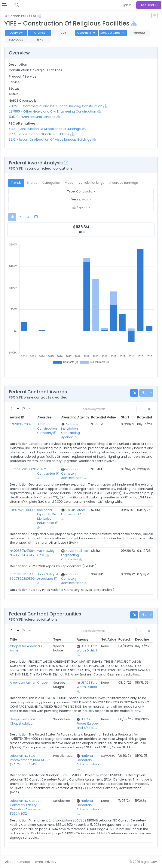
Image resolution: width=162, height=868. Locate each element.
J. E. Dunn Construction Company (47, 429)
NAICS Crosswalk (22, 101)
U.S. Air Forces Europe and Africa (75, 512)
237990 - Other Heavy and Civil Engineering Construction (53, 111)
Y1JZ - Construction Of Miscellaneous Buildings (45, 129)
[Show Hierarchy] (134, 24)
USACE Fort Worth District (87, 648)
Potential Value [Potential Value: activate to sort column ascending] (103, 417)
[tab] (12, 217)
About (10, 862)
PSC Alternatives (22, 123)
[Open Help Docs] (40, 16)
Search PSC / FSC (21, 16)
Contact (24, 862)
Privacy (51, 862)
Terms (38, 862)
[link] (149, 409)
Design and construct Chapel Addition (26, 721)
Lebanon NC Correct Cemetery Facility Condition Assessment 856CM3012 (27, 807)
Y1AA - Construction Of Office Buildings (39, 134)
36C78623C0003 (22, 469)
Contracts (87, 33)
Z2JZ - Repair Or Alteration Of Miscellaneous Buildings (50, 140)
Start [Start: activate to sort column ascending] (125, 417)
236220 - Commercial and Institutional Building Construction (56, 106)
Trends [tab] (16, 183)
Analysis (39, 33)
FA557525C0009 (22, 510)
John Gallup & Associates (48, 576)
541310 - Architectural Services (32, 117)
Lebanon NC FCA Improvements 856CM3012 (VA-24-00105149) (30, 760)
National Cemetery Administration (72, 474)
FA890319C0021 (21, 424)
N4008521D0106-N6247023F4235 (22, 553)
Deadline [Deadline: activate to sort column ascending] (142, 639)
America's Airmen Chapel (29, 683)
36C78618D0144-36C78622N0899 (23, 576)
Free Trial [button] (149, 5)
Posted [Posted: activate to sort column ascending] (124, 639)
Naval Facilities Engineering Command (74, 555)
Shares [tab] (32, 183)
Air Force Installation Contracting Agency (71, 431)
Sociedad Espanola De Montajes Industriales (47, 516)
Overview (16, 33)
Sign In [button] (127, 5)
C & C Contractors (46, 471)
